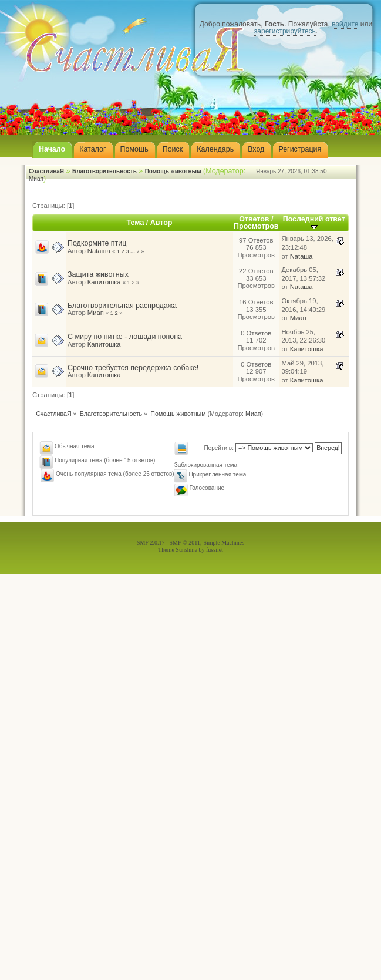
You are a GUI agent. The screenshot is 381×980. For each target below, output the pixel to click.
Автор (161, 223)
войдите (345, 24)
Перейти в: (219, 448)
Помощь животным (173, 171)
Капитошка (104, 282)
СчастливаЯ (46, 171)
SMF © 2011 (185, 543)
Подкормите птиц (97, 243)
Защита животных (98, 274)
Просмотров (256, 226)
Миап (36, 179)
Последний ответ (314, 222)
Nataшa (99, 251)
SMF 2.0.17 (151, 543)
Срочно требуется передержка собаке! (133, 368)
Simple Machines (224, 543)
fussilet (215, 550)
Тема (136, 223)
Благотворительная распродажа (122, 306)
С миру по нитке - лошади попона (125, 337)
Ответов (254, 219)
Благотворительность (104, 171)
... (133, 251)
